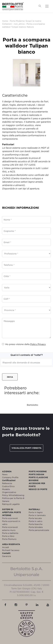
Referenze (7, 483)
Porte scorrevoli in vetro (11, 523)
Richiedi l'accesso (11, 550)
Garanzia (7, 556)
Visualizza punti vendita (26, 448)
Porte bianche (36, 524)
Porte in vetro (35, 521)
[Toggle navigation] (47, 6)
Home (5, 21)
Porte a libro (8, 536)
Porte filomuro (9, 539)
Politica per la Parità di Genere (13, 500)
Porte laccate (35, 518)
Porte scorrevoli (10, 518)
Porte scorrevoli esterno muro (10, 529)
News (5, 474)
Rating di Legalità (11, 504)
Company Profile (10, 477)
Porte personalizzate (39, 530)
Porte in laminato (37, 515)
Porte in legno (36, 512)
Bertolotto (32, 405)
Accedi (6, 547)
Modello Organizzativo (9, 491)
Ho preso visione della (24, 344)
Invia (10, 377)
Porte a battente (10, 533)
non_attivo (19, 24)
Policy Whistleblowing (13, 495)
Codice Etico (8, 486)
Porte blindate (36, 527)
